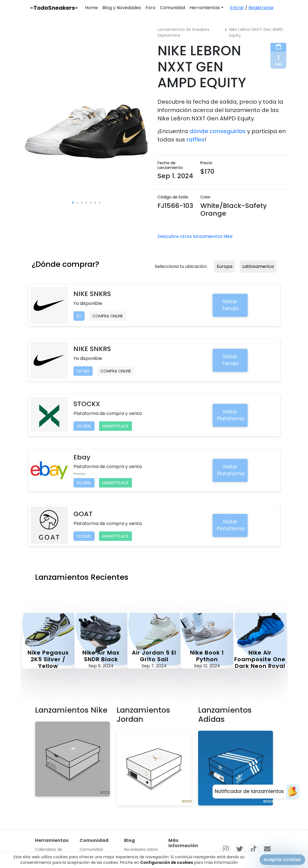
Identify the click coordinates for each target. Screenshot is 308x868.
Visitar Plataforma (231, 415)
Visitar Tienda (230, 305)
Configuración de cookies (167, 862)
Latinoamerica (258, 266)
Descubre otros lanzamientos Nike (195, 236)
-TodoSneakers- (54, 8)
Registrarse (261, 8)
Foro (151, 8)
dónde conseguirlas (218, 131)
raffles (195, 140)
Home (91, 8)
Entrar (237, 8)
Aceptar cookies (282, 860)
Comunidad (173, 8)
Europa (225, 266)
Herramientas (205, 8)
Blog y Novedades (122, 8)
